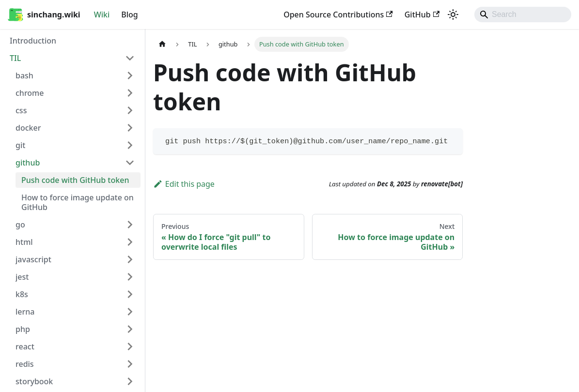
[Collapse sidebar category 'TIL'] (130, 58)
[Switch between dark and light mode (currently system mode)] (453, 15)
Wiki (102, 15)
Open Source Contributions (338, 15)
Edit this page (184, 184)
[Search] (523, 15)
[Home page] (162, 44)
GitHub (422, 15)
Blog (129, 15)
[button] (75, 75)
